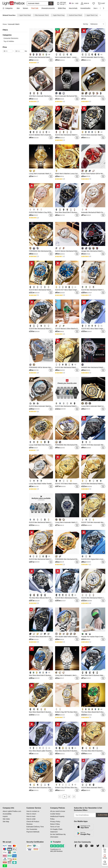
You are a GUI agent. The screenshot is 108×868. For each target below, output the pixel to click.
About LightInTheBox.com (12, 811)
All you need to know (58, 811)
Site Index (6, 819)
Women (25, 8)
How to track (31, 816)
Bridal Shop (62, 8)
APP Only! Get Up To (63, 3)
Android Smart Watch (75, 15)
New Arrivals (73, 8)
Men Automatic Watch (42, 15)
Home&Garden (85, 8)
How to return (31, 814)
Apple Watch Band (25, 15)
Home (5, 24)
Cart (106, 850)
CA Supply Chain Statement (56, 830)
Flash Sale (35, 8)
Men (18, 8)
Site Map (6, 821)
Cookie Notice (55, 814)
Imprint (5, 816)
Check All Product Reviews (33, 823)
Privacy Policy (55, 821)
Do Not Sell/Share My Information (58, 836)
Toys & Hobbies (9, 41)
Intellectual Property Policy (57, 818)
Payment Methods (33, 832)
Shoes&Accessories (48, 8)
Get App (105, 858)
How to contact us (33, 811)
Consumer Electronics (11, 38)
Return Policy (55, 824)
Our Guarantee (32, 829)
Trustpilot (55, 842)
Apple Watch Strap (59, 15)
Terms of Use (55, 827)
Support (105, 864)
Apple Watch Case (92, 15)
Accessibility (7, 814)
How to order (31, 819)
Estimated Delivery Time (35, 827)
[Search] (38, 3)
